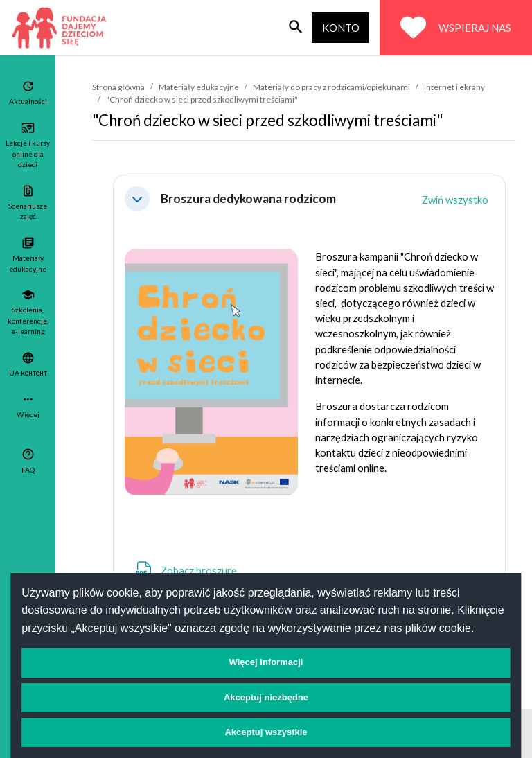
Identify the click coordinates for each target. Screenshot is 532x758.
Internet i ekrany (454, 87)
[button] (137, 199)
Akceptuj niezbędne (266, 697)
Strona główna (118, 87)
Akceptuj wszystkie (266, 732)
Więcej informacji (266, 662)
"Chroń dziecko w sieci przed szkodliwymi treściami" (202, 99)
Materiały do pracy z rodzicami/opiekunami (331, 87)
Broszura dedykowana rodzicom (248, 199)
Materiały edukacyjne (199, 87)
